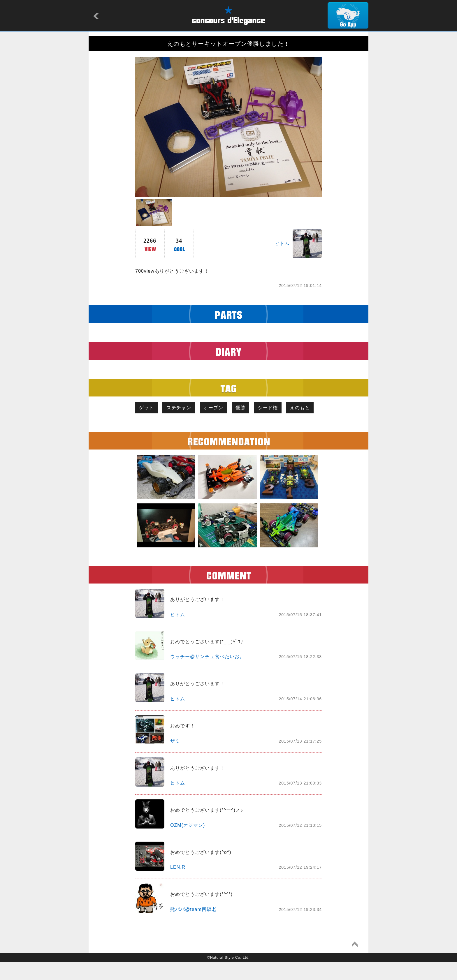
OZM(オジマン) (188, 843)
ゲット (147, 408)
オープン (217, 408)
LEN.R (178, 885)
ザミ (175, 758)
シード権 (275, 408)
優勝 (246, 408)
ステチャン (181, 408)
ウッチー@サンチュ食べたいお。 (207, 674)
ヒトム (282, 243)
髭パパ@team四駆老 (193, 927)
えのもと (150, 425)
